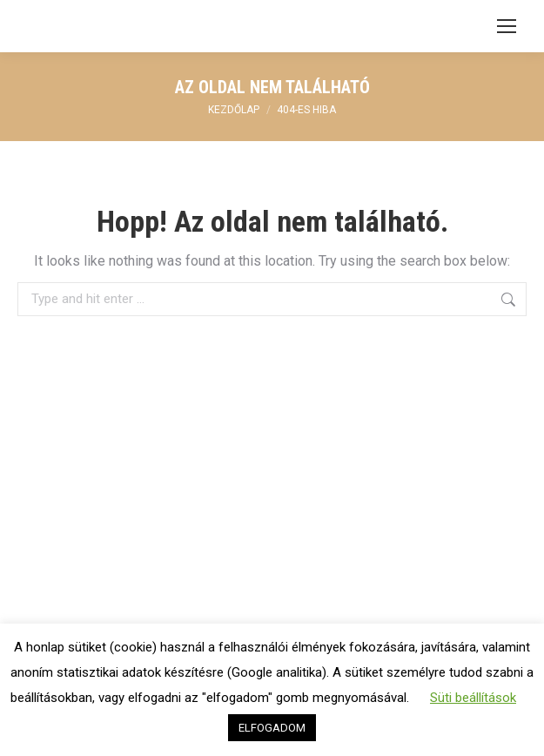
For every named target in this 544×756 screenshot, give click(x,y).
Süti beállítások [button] (473, 698)
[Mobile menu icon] (507, 26)
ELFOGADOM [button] (272, 728)
